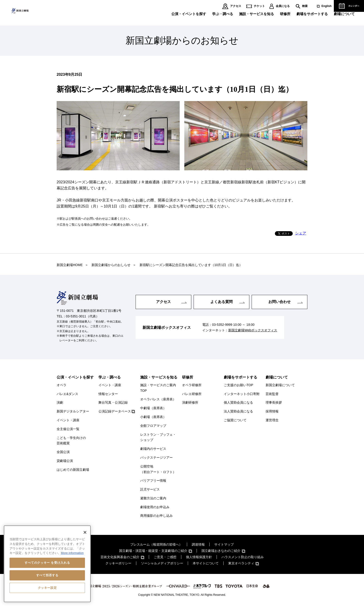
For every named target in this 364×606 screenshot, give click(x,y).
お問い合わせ (279, 302)
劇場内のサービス (153, 449)
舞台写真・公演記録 (113, 402)
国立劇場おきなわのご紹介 (221, 551)
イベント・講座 (68, 420)
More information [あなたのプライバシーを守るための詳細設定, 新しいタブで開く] (72, 553)
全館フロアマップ (153, 426)
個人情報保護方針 (199, 557)
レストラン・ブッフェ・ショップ (158, 437)
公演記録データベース (115, 411)
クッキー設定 (47, 588)
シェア (301, 233)
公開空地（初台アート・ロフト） (158, 469)
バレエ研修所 (192, 394)
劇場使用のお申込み (155, 507)
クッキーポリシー (118, 563)
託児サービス (150, 489)
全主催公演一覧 (68, 429)
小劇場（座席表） (153, 417)
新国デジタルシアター (73, 411)
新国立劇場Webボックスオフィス (253, 330)
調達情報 (198, 544)
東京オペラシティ (241, 563)
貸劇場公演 (65, 461)
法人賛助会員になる (238, 411)
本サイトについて (206, 563)
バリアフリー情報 (153, 481)
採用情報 (272, 411)
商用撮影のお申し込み (156, 516)
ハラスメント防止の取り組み (243, 557)
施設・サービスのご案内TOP (158, 388)
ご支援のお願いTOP (239, 385)
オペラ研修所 (192, 385)
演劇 (60, 402)
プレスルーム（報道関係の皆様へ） (156, 544)
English (327, 6)
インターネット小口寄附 (242, 394)
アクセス (236, 6)
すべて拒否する (47, 575)
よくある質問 (221, 302)
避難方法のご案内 (153, 498)
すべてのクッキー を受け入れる (47, 563)
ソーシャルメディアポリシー (162, 563)
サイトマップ (224, 544)
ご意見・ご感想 (165, 557)
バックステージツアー (156, 458)
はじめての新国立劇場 (73, 470)
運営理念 (272, 420)
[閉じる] (85, 532)
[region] (47, 564)
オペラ (62, 385)
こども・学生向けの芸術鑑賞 (71, 441)
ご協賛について (235, 420)
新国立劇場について (280, 385)
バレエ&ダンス (67, 394)
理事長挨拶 (274, 402)
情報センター (108, 394)
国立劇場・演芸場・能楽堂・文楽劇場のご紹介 (153, 551)
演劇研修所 (190, 402)
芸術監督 (272, 394)
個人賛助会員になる (238, 402)
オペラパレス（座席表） (158, 399)
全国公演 (63, 452)
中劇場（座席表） (153, 408)
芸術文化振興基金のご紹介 (120, 557)
